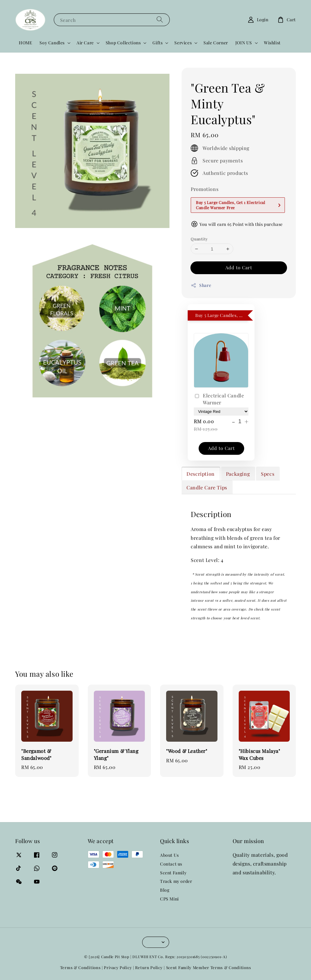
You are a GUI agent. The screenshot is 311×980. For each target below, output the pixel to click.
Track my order (176, 881)
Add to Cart (239, 267)
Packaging (238, 474)
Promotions (205, 189)
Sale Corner (216, 43)
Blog (165, 890)
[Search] (160, 20)
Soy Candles (52, 43)
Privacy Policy (118, 967)
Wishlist (272, 43)
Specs (268, 474)
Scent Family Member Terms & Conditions (209, 967)
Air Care (85, 43)
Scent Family (173, 873)
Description (201, 474)
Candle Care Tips (207, 487)
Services (183, 43)
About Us (169, 855)
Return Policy (149, 967)
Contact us (171, 864)
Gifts (157, 43)
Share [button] (201, 285)
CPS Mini (169, 899)
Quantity (199, 239)
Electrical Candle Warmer (219, 399)
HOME (26, 43)
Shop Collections (123, 43)
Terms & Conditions (80, 967)
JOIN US (244, 43)
